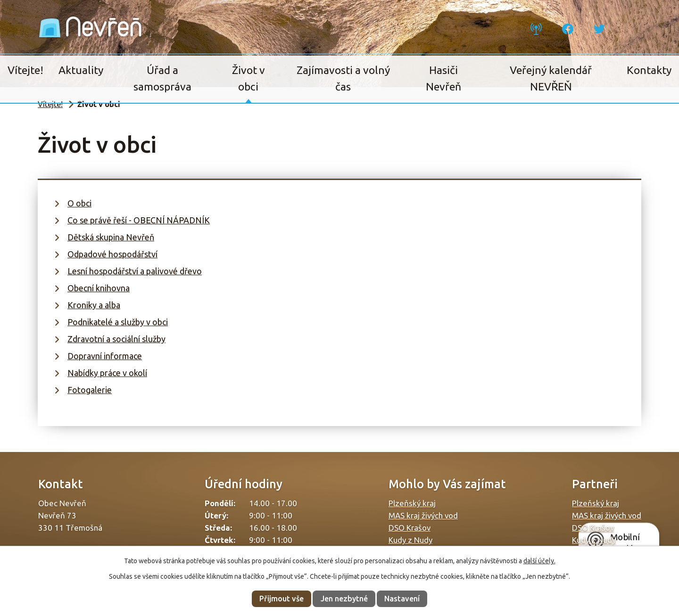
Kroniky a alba (94, 305)
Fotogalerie (90, 390)
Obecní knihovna (99, 288)
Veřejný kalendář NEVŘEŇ (551, 78)
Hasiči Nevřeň (443, 78)
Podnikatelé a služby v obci (118, 322)
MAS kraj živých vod (423, 515)
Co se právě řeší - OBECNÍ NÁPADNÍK (139, 220)
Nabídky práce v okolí (107, 373)
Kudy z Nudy (410, 540)
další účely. (539, 561)
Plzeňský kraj (412, 503)
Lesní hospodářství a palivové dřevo (135, 271)
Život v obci (248, 78)
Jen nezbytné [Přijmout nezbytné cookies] (344, 599)
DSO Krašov (410, 528)
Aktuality (81, 70)
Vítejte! (25, 70)
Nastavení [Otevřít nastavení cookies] (402, 599)
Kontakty (649, 70)
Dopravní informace (105, 356)
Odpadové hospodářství (112, 254)
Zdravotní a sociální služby (116, 339)
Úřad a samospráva (162, 78)
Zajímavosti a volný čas (343, 78)
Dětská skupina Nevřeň (111, 237)
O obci (79, 203)
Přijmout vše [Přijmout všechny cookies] (282, 599)
